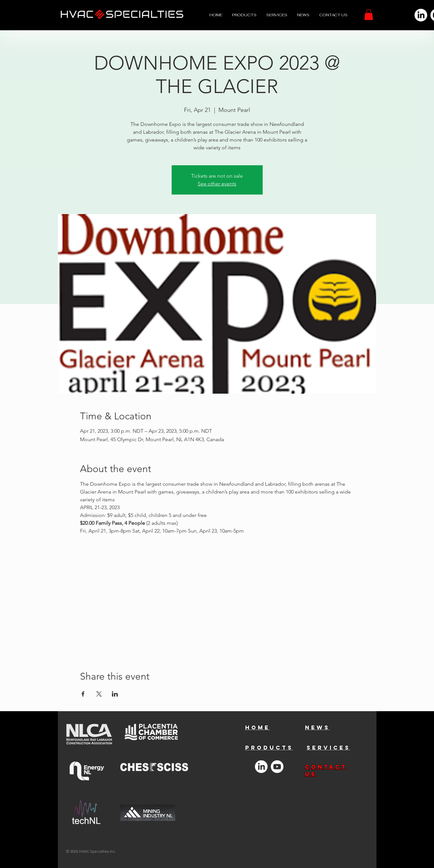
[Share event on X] (99, 694)
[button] (369, 14)
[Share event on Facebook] (83, 694)
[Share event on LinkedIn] (115, 694)
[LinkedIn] (421, 15)
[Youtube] (277, 767)
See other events (217, 184)
